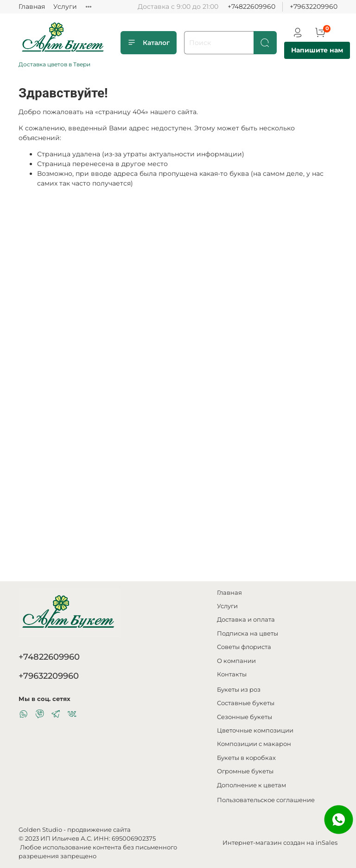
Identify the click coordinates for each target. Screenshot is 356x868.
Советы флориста (244, 647)
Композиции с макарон (254, 744)
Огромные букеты (245, 771)
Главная (32, 6)
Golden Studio (40, 830)
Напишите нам (317, 50)
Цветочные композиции (255, 730)
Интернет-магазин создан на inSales (280, 843)
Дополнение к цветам (251, 785)
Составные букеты (246, 703)
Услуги (65, 6)
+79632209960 (314, 6)
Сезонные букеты (245, 717)
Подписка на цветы (248, 633)
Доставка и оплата (246, 620)
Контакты (232, 674)
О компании (236, 661)
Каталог (149, 43)
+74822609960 (251, 6)
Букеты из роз (239, 690)
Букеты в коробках (246, 758)
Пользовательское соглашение (266, 800)
